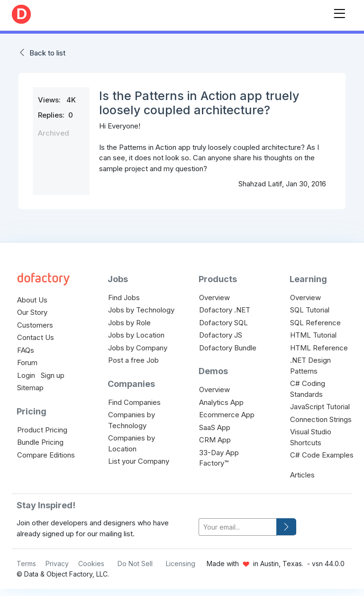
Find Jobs (124, 298)
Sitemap (30, 388)
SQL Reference (315, 323)
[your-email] (238, 527)
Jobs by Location (136, 335)
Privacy (57, 564)
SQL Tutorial (310, 310)
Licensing (181, 564)
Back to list (47, 53)
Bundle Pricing (40, 442)
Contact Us (36, 337)
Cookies (91, 564)
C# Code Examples (322, 455)
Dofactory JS (221, 335)
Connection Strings (321, 419)
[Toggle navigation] (339, 12)
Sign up (53, 375)
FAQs (26, 350)
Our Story (32, 312)
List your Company (139, 461)
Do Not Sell (135, 564)
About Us (32, 300)
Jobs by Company (138, 348)
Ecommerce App (227, 415)
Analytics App (221, 402)
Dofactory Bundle (228, 348)
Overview (214, 298)
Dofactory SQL (223, 323)
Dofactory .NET (225, 310)
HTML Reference (319, 348)
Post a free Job (133, 360)
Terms (26, 564)
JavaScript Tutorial (320, 407)
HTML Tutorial (313, 335)
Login (26, 375)
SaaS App (215, 427)
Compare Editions (46, 455)
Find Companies (134, 402)
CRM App (215, 440)
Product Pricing (42, 430)
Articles (302, 475)
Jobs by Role (129, 323)
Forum (27, 362)
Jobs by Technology (141, 310)
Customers (35, 325)
